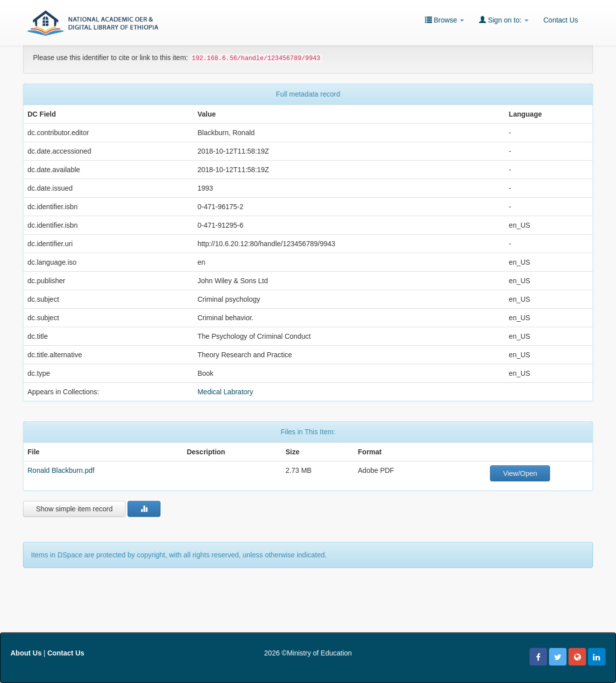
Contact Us (561, 20)
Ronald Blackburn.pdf (61, 470)
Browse (444, 20)
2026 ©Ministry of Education (308, 653)
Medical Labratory (225, 392)
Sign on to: (504, 20)
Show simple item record (74, 509)
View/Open (520, 473)
